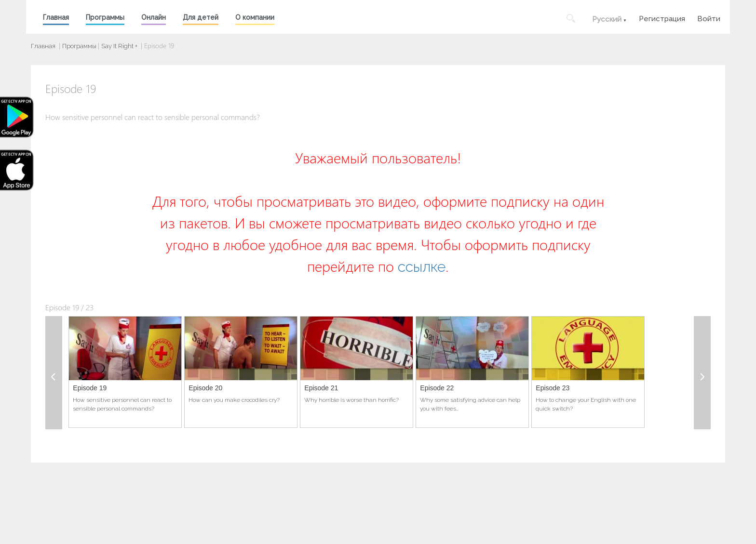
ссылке (422, 267)
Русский (607, 19)
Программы (105, 17)
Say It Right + (119, 46)
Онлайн (154, 17)
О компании (255, 17)
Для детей (201, 17)
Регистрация (662, 18)
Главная (56, 17)
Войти (709, 18)
